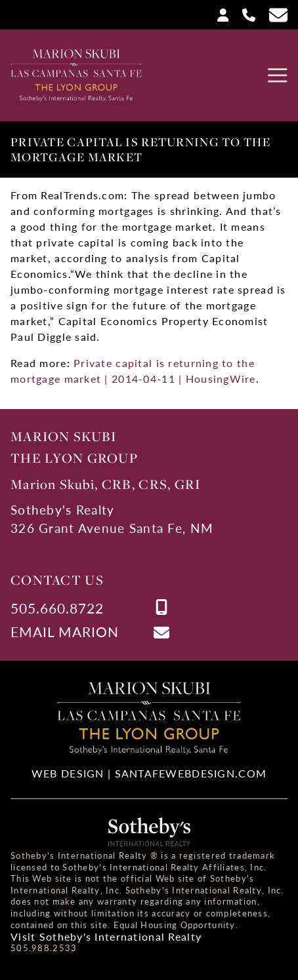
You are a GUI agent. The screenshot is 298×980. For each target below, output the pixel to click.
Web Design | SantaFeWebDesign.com (149, 773)
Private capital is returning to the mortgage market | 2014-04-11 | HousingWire (133, 371)
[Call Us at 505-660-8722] (244, 14)
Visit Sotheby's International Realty (106, 937)
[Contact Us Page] (273, 15)
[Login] (218, 14)
